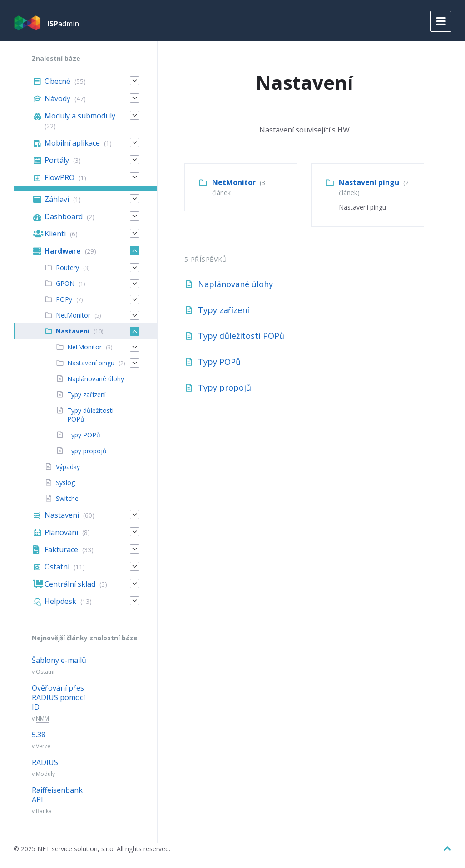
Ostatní (45, 672)
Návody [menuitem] (57, 98)
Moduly (45, 774)
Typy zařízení (224, 310)
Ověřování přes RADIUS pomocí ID (58, 697)
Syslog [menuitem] (65, 483)
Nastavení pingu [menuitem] (91, 363)
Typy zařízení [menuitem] (87, 395)
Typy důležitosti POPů (241, 336)
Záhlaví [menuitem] (57, 199)
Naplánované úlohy (235, 284)
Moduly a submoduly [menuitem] (80, 116)
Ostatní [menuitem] (57, 567)
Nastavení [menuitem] (73, 331)
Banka (44, 811)
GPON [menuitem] (65, 283)
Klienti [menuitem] (55, 234)
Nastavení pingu (369, 182)
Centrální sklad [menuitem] (70, 584)
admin (63, 24)
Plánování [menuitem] (61, 532)
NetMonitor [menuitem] (73, 315)
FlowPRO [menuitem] (59, 177)
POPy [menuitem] (64, 299)
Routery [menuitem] (67, 267)
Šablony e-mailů (59, 660)
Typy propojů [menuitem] (87, 451)
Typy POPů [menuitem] (84, 435)
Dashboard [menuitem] (64, 216)
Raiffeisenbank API (57, 795)
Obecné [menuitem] (57, 81)
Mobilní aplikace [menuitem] (72, 143)
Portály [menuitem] (57, 160)
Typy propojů (225, 387)
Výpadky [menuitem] (68, 467)
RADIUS (45, 762)
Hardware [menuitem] (63, 251)
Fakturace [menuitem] (61, 549)
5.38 (39, 735)
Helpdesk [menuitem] (60, 601)
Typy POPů (219, 362)
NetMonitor (234, 182)
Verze (43, 746)
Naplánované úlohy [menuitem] (96, 379)
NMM (42, 718)
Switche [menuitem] (67, 498)
